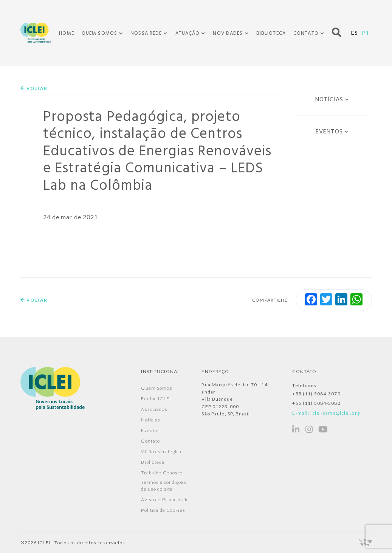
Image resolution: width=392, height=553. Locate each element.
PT (366, 33)
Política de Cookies (163, 510)
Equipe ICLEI (156, 399)
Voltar (34, 88)
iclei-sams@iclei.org (335, 413)
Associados (154, 409)
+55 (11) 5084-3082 (316, 403)
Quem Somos (99, 34)
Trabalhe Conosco (162, 473)
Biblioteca (271, 33)
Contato (306, 34)
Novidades (228, 34)
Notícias (329, 100)
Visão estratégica (161, 452)
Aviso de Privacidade (165, 500)
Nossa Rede (146, 34)
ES (355, 33)
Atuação (188, 34)
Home (66, 33)
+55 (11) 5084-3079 (316, 394)
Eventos (329, 132)
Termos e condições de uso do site (164, 486)
